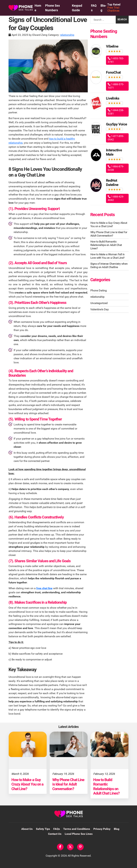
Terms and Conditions (77, 829)
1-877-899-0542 (116, 138)
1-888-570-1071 (116, 86)
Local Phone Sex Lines (79, 834)
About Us (27, 829)
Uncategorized (99, 303)
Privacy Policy (102, 829)
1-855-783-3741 (116, 60)
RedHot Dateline (112, 183)
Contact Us (55, 834)
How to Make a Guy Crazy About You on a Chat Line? (109, 225)
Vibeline (112, 46)
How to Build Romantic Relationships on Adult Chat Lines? (106, 245)
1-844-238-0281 (116, 112)
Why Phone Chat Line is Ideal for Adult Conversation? (109, 234)
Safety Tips (43, 829)
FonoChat (113, 72)
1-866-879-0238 (116, 168)
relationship (67, 35)
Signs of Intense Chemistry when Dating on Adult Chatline (109, 265)
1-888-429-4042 (116, 198)
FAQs (57, 829)
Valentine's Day (100, 309)
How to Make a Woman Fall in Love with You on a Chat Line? (107, 256)
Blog (117, 829)
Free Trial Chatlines (118, 8)
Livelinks (113, 98)
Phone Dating (98, 290)
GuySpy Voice (116, 124)
